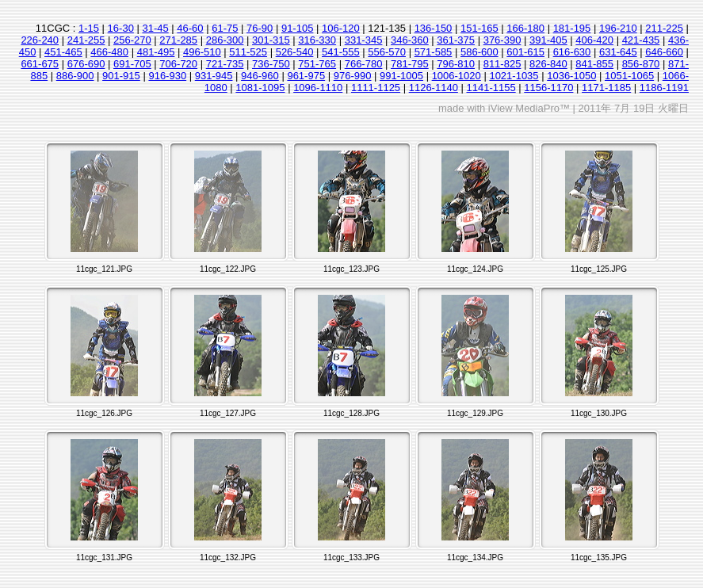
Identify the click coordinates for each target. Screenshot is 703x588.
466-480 (109, 52)
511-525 (248, 52)
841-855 (594, 64)
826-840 (548, 64)
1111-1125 (376, 88)
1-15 (89, 28)
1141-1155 (491, 88)
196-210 (618, 28)
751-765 (317, 64)
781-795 (410, 64)
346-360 (410, 40)
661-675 (40, 64)
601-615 (525, 52)
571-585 (434, 52)
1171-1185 (606, 88)
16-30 (121, 28)
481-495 (156, 52)
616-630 (572, 52)
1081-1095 (260, 88)
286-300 (225, 40)
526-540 (295, 52)
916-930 (167, 76)
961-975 (306, 76)
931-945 (214, 76)
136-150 (434, 28)
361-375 (456, 40)
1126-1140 (434, 88)
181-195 (572, 28)
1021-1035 (514, 76)
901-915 (121, 76)
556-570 (387, 52)
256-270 (132, 40)
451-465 (63, 52)
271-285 (178, 40)
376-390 (502, 40)
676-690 (86, 64)
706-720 (178, 64)
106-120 (341, 28)
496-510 (202, 52)
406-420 (594, 40)
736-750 (271, 64)
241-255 (86, 40)
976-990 (353, 76)
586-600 (479, 52)
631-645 (618, 52)
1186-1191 (664, 88)
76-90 (260, 28)
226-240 (40, 40)
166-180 (525, 28)
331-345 (364, 40)
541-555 (341, 52)
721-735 (225, 64)
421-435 (641, 40)
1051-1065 (629, 76)
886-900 (75, 76)
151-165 (479, 28)
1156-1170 (548, 88)
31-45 (155, 28)
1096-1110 (318, 88)
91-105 (297, 28)
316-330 (317, 40)
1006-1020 (457, 76)
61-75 (225, 28)
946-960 (260, 76)
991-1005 (401, 76)
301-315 (271, 40)
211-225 (664, 28)
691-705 (132, 64)
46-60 (190, 28)
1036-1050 (571, 76)
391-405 (548, 40)
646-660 (664, 52)
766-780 (364, 64)
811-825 (502, 64)
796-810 (456, 64)
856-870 (641, 64)
